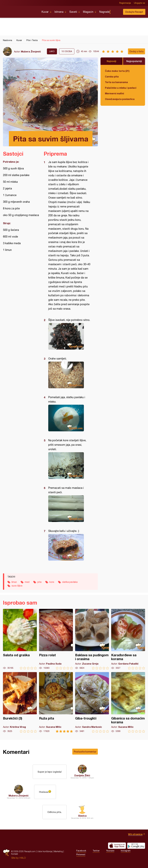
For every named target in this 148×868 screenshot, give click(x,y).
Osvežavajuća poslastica (120, 99)
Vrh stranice (135, 834)
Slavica (82, 816)
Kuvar (45, 12)
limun (14, 582)
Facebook (81, 851)
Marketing (58, 851)
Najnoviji (111, 61)
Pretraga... (116, 12)
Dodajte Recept (134, 12)
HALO (23, 858)
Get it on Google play (136, 846)
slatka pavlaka (70, 582)
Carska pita (112, 76)
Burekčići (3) (20, 702)
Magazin (88, 12)
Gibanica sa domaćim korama (128, 702)
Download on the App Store (117, 846)
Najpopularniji (134, 61)
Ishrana (59, 12)
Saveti (73, 12)
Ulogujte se (139, 3)
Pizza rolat (56, 639)
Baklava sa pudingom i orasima (92, 639)
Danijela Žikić (82, 775)
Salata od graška (20, 639)
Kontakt (15, 854)
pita (39, 582)
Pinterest (81, 855)
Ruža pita (56, 702)
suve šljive (17, 586)
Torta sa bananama (116, 82)
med (27, 582)
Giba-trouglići (92, 702)
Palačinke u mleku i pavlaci (121, 88)
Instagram (126, 851)
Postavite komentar (85, 752)
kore (52, 582)
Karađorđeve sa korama (128, 639)
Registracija (125, 3)
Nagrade (105, 12)
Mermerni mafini (114, 93)
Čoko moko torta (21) (117, 71)
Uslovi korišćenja (45, 851)
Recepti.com (20, 11)
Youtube (110, 851)
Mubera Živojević (31, 51)
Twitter (96, 851)
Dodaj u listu (136, 51)
